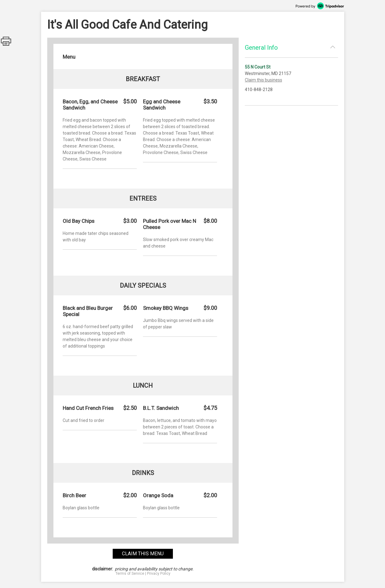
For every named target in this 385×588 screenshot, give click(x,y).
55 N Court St (258, 67)
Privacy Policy (159, 573)
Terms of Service (130, 573)
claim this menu (143, 554)
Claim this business (264, 80)
